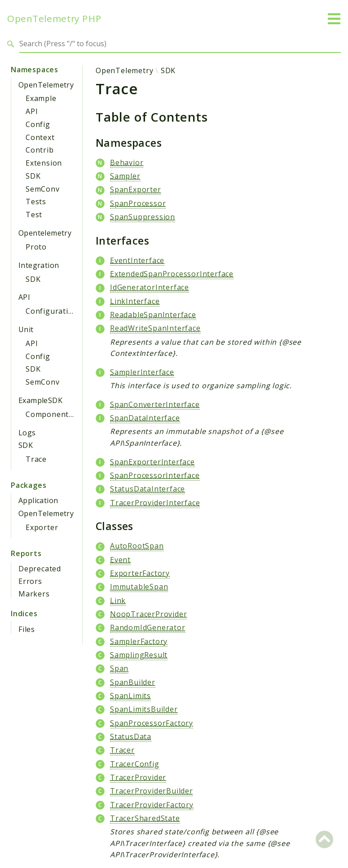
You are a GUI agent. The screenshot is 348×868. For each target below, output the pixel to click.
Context (40, 137)
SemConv (43, 189)
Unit (26, 329)
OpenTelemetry (46, 85)
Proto (36, 247)
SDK (33, 176)
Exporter (42, 527)
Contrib (40, 150)
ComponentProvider (63, 414)
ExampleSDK (40, 400)
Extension (44, 163)
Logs (27, 433)
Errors (30, 581)
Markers (34, 594)
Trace (36, 459)
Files (27, 629)
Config (38, 124)
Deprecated (40, 569)
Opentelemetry (45, 233)
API (32, 111)
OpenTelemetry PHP (54, 19)
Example (41, 98)
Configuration (52, 311)
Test (34, 215)
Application (38, 500)
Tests (36, 202)
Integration (39, 265)
